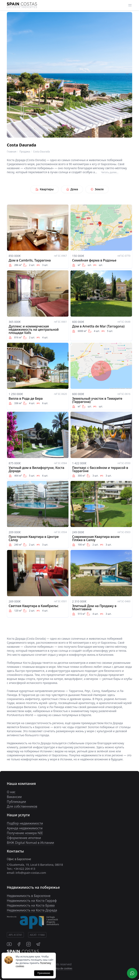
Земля (97, 189)
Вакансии (14, 797)
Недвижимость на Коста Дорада (32, 910)
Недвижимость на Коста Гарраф (32, 901)
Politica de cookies (62, 968)
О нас (11, 792)
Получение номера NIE (25, 833)
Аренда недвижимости (25, 828)
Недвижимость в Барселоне (29, 896)
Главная (12, 152)
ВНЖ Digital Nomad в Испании (30, 843)
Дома (72, 189)
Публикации (16, 802)
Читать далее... (110, 172)
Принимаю (44, 973)
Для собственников (22, 806)
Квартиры (44, 189)
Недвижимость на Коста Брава (31, 905)
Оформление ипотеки (24, 838)
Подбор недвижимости (25, 823)
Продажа (25, 152)
